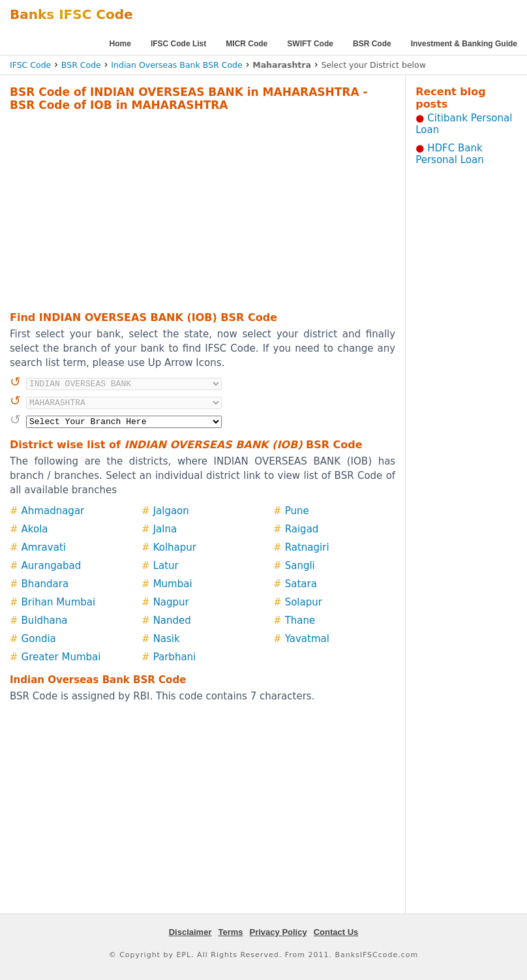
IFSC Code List (178, 44)
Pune (297, 511)
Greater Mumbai (61, 657)
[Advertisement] (184, 209)
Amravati (44, 547)
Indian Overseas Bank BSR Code (176, 65)
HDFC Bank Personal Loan (450, 154)
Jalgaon (171, 511)
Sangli (300, 566)
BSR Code (372, 44)
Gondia (39, 639)
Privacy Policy (279, 932)
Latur (166, 566)
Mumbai (173, 584)
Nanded (172, 620)
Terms (230, 932)
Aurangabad (52, 566)
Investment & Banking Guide (464, 44)
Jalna (165, 529)
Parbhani (175, 657)
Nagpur (171, 602)
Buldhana (45, 620)
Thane (300, 620)
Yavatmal (307, 639)
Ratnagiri (307, 547)
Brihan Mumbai (59, 602)
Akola (35, 529)
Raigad (302, 529)
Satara (301, 584)
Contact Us (336, 932)
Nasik (167, 639)
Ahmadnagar (53, 511)
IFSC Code (30, 65)
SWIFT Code (310, 44)
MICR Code (247, 44)
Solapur (304, 602)
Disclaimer (190, 932)
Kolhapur (175, 547)
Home (120, 44)
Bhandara (45, 584)
